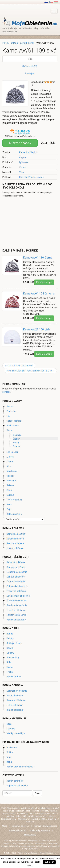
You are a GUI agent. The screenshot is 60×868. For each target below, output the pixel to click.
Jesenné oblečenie (16, 700)
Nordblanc (12, 471)
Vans (9, 504)
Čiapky (23, 157)
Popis (30, 59)
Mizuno (10, 462)
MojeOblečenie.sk (15, 808)
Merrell (10, 457)
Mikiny (16, 443)
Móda (5, 826)
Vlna (21, 172)
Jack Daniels (13, 426)
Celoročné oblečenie (17, 691)
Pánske (32, 177)
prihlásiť (6, 392)
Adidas (10, 406)
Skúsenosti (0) (30, 66)
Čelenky (17, 435)
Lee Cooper (12, 452)
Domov (6, 43)
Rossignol (11, 481)
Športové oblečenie (16, 601)
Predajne (30, 73)
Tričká (10, 672)
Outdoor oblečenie (16, 581)
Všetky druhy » (14, 677)
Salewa (10, 485)
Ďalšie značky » (14, 514)
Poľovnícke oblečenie (17, 586)
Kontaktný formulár (17, 830)
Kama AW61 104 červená (39, 293)
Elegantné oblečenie (17, 572)
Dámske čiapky (27, 43)
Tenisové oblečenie (16, 615)
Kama (22, 152)
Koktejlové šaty (14, 643)
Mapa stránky (30, 835)
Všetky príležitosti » (16, 620)
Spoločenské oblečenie (18, 596)
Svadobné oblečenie (17, 605)
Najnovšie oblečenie (20, 826)
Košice (10, 752)
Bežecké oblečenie (16, 562)
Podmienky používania (40, 830)
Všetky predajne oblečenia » (21, 767)
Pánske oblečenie (15, 543)
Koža (9, 724)
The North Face (14, 500)
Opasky (10, 653)
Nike (9, 466)
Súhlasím (49, 862)
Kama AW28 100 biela (37, 329)
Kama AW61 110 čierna (38, 257)
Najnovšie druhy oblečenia (45, 826)
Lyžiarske (24, 162)
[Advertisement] (29, 223)
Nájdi (38, 793)
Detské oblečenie (15, 539)
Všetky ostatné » (15, 781)
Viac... (30, 866)
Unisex (40, 177)
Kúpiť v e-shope (44, 282)
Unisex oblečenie (15, 548)
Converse (11, 411)
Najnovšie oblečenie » (17, 786)
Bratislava (12, 748)
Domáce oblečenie (16, 567)
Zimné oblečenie (15, 710)
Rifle (9, 662)
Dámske (23, 177)
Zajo (9, 509)
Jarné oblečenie (15, 696)
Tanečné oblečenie (16, 610)
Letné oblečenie (15, 705)
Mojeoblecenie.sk (48, 853)
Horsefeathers (14, 421)
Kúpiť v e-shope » (20, 143)
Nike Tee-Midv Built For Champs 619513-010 (31, 371)
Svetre (16, 446)
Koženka (11, 729)
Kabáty (10, 638)
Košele (10, 648)
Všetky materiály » (16, 733)
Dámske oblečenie (16, 534)
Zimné (22, 167)
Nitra (9, 757)
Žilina (9, 762)
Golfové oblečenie (16, 577)
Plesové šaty (13, 658)
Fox (8, 416)
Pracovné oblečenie (16, 591)
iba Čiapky (32, 152)
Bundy (10, 634)
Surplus (10, 495)
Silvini (9, 490)
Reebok (10, 476)
